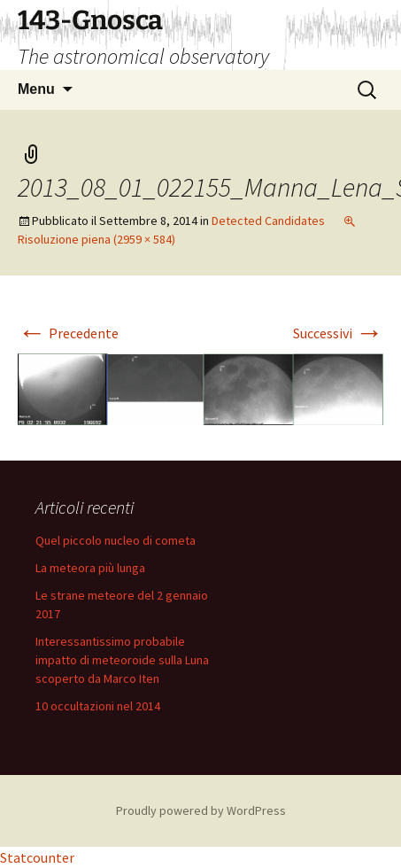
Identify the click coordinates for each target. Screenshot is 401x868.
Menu (36, 89)
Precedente (68, 333)
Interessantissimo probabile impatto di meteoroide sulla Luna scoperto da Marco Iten (122, 660)
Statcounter (37, 857)
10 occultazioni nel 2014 (98, 706)
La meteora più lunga (90, 568)
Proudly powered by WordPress (201, 810)
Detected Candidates (268, 221)
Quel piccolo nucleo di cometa (116, 540)
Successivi (338, 333)
